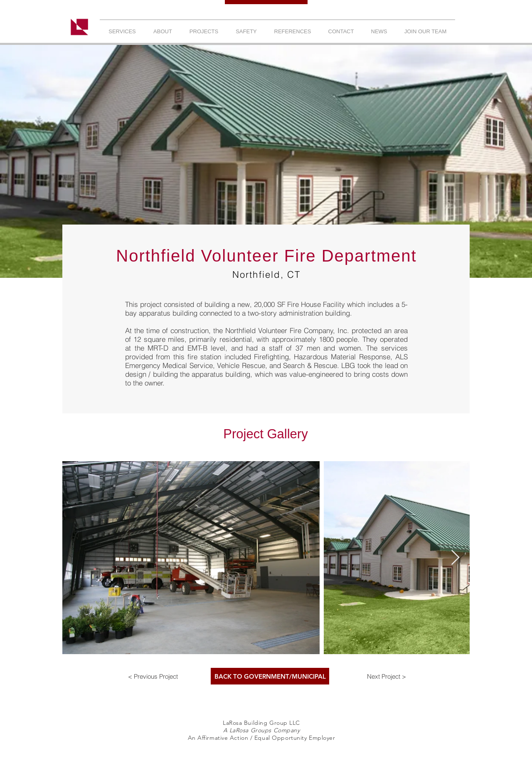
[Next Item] (455, 558)
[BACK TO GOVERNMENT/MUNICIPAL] (270, 676)
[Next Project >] (386, 676)
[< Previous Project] (153, 676)
